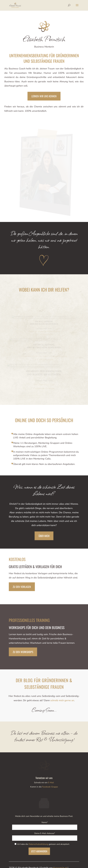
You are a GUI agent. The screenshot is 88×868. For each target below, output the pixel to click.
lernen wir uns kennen (44, 96)
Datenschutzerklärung (38, 844)
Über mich (44, 536)
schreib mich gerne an (62, 700)
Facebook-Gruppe (50, 787)
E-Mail (51, 783)
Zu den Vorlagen (22, 587)
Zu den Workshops (23, 652)
